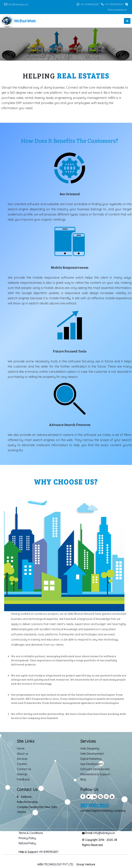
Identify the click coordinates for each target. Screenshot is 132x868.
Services (22, 759)
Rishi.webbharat (117, 10)
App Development (92, 764)
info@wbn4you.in (18, 4)
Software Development (95, 769)
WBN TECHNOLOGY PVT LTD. (55, 864)
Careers (22, 764)
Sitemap (22, 774)
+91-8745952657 (90, 4)
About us (23, 754)
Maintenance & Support (95, 774)
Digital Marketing (91, 759)
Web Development (92, 754)
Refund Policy (27, 843)
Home (21, 749)
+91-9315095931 (114, 4)
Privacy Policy (27, 838)
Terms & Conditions (31, 833)
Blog (83, 779)
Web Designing (90, 749)
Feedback (23, 779)
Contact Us (24, 769)
